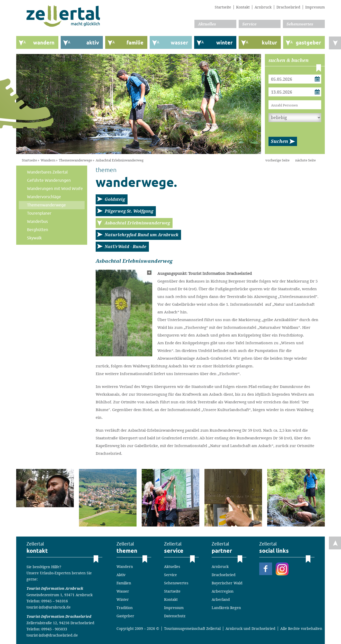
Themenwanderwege (75, 160)
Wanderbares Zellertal (47, 172)
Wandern (48, 160)
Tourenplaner (39, 213)
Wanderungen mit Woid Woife (55, 189)
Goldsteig (115, 199)
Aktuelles (207, 24)
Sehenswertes (300, 24)
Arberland (221, 600)
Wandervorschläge (44, 197)
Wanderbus (37, 222)
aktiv (93, 43)
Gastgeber (125, 616)
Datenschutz (175, 616)
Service (249, 24)
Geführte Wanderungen (49, 180)
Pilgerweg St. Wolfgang (129, 211)
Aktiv (121, 575)
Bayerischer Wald (227, 583)
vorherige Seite (277, 160)
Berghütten (38, 230)
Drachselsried (288, 7)
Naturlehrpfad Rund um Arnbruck (142, 235)
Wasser (123, 591)
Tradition (125, 608)
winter (224, 43)
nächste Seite (306, 160)
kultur (269, 43)
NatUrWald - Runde (125, 247)
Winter (123, 600)
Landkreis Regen (226, 608)
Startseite (223, 7)
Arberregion (223, 591)
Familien (124, 583)
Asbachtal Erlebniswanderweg (120, 160)
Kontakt (243, 7)
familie (135, 43)
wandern (44, 43)
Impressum (315, 7)
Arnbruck (263, 7)
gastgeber (308, 43)
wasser (179, 43)
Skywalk (34, 238)
